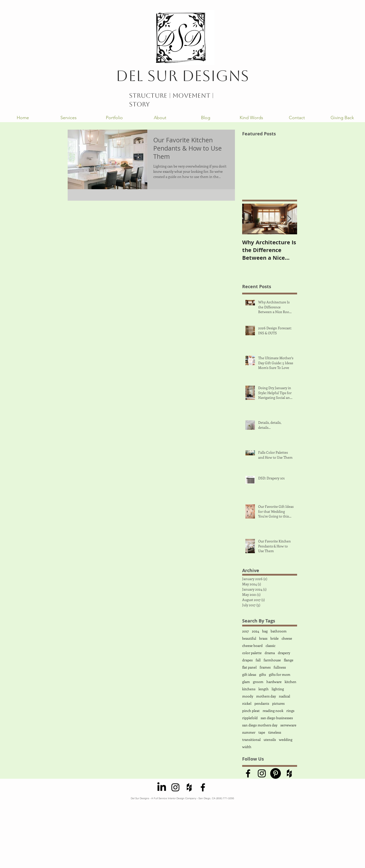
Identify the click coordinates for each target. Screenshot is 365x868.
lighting (278, 689)
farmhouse (272, 660)
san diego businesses (277, 718)
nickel (247, 703)
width (247, 747)
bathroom (279, 631)
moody (248, 696)
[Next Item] (289, 219)
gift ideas (249, 674)
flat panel (249, 667)
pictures (278, 703)
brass (263, 638)
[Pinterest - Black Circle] (275, 773)
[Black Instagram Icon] (262, 773)
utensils (270, 739)
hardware (274, 682)
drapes (247, 660)
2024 (256, 631)
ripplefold (250, 718)
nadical (284, 696)
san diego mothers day (260, 725)
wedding (286, 739)
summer (249, 732)
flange (289, 660)
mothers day (266, 696)
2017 (246, 631)
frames (265, 667)
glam (246, 682)
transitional (251, 739)
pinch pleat (251, 711)
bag (265, 631)
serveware (288, 725)
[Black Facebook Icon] (248, 773)
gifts (263, 674)
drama (270, 653)
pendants (262, 703)
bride (274, 638)
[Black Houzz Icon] (289, 773)
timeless (275, 732)
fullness (280, 667)
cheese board (252, 646)
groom (258, 682)
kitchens (249, 689)
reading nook (273, 711)
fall (258, 660)
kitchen (290, 682)
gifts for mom (280, 674)
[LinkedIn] (162, 787)
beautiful (249, 638)
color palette (252, 653)
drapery (284, 653)
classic (271, 646)
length (264, 689)
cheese (287, 638)
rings (290, 711)
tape (262, 732)
